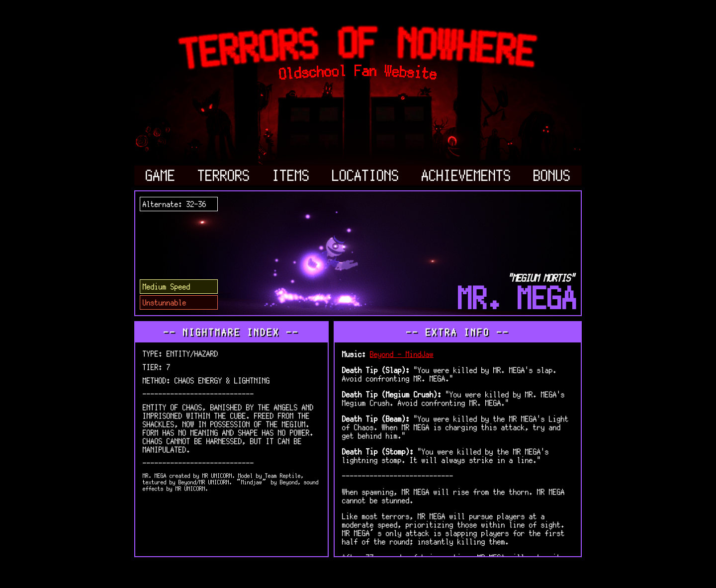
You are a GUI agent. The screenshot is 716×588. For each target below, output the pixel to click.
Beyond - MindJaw (402, 354)
